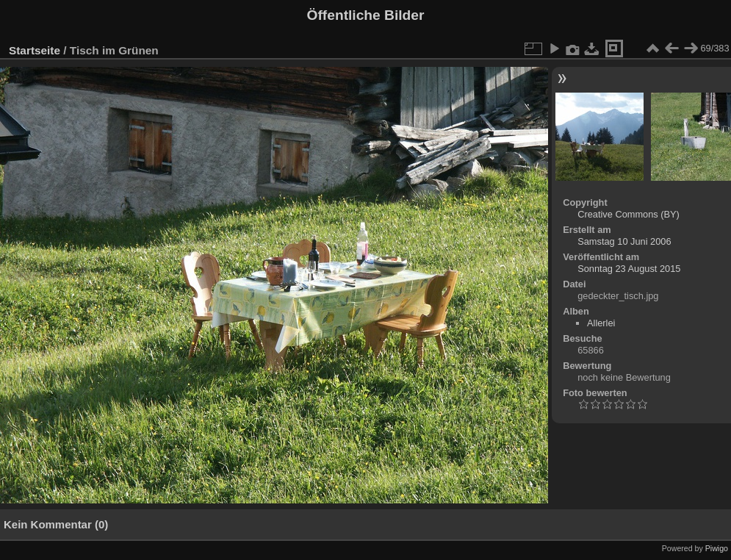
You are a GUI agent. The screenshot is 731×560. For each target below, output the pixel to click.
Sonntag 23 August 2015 (629, 269)
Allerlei (601, 323)
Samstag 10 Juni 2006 (624, 241)
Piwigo (717, 548)
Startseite (35, 50)
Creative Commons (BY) (629, 214)
